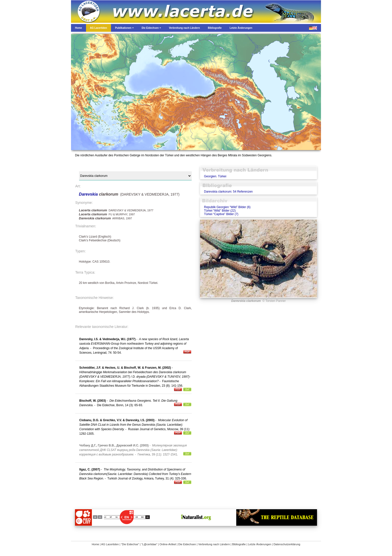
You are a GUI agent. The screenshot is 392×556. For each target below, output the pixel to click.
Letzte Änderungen (260, 544)
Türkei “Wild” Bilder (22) (220, 211)
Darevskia (89, 194)
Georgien (210, 176)
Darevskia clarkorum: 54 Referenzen (228, 192)
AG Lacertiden (110, 544)
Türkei (222, 176)
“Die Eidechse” (130, 544)
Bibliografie (239, 544)
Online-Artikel (168, 544)
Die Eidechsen (187, 544)
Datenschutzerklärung (287, 544)
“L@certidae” (149, 544)
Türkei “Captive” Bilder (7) (221, 214)
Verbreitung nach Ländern (214, 544)
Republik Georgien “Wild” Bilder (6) (227, 207)
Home (95, 544)
